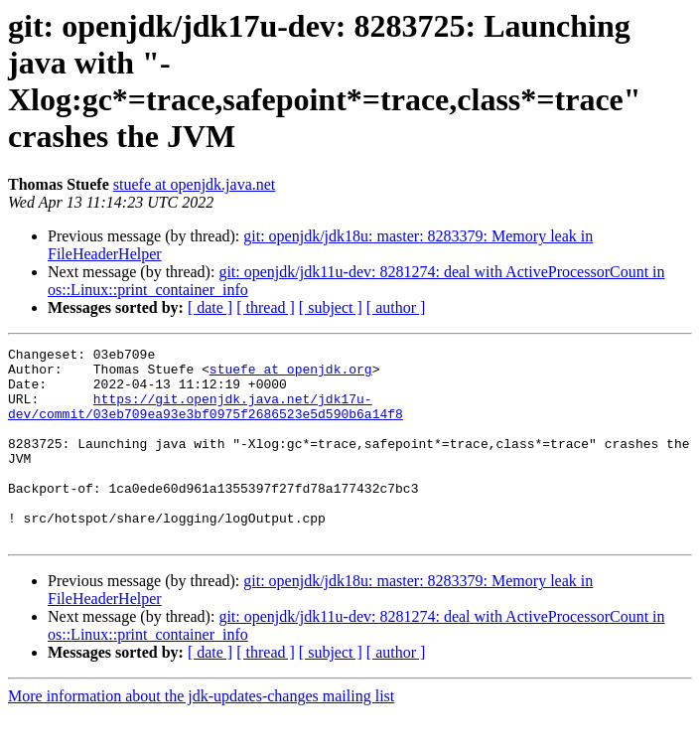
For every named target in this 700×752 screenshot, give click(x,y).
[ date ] (210, 307)
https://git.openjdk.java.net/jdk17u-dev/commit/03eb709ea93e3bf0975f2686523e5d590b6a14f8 (206, 419)
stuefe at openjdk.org (291, 375)
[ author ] (396, 307)
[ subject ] (331, 307)
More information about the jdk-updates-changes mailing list (201, 735)
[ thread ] (266, 307)
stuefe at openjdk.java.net (195, 184)
